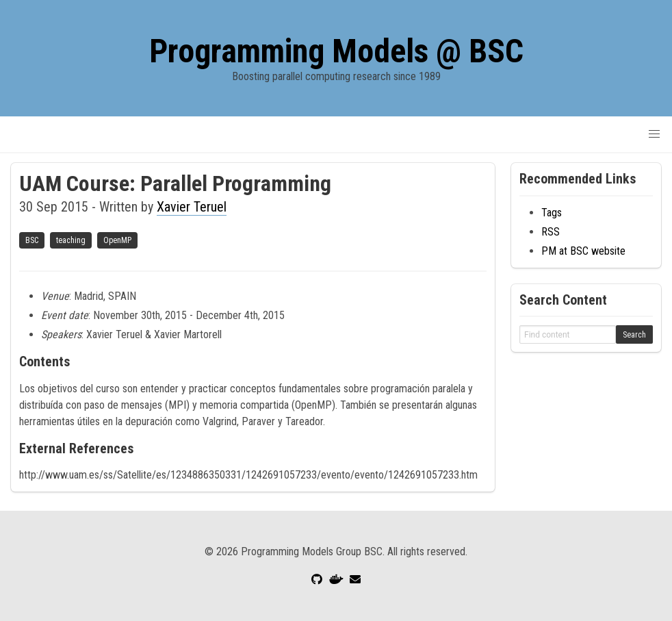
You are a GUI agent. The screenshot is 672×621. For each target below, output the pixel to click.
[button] (654, 134)
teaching (71, 240)
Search (634, 335)
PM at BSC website (583, 251)
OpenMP (117, 240)
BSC (32, 240)
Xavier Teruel (192, 207)
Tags (552, 213)
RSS (551, 232)
